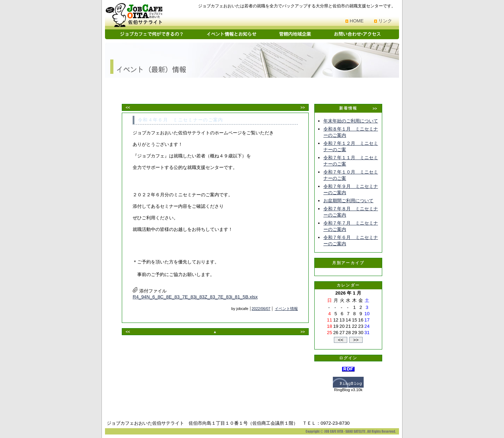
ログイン (348, 358)
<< (128, 107)
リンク (385, 21)
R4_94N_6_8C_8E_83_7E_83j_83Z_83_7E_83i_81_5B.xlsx (195, 297)
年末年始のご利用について (351, 121)
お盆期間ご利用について (348, 201)
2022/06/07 (261, 309)
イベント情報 (286, 309)
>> (303, 107)
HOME (357, 21)
